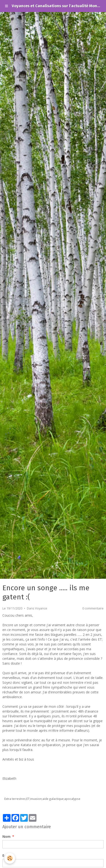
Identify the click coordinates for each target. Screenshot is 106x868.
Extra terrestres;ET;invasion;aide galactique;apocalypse (42, 799)
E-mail (8, 855)
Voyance (41, 608)
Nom (6, 836)
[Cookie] (10, 858)
